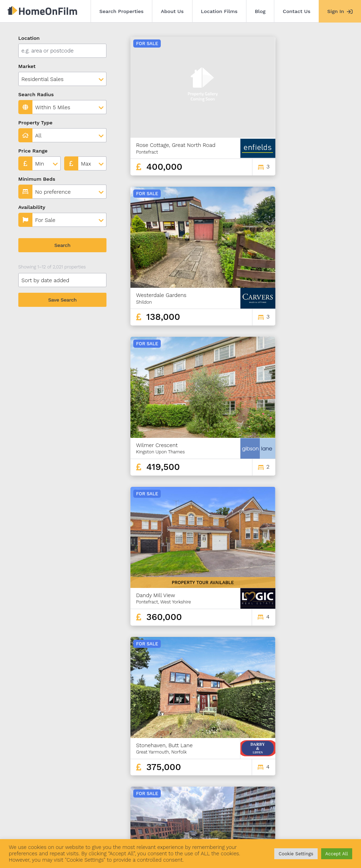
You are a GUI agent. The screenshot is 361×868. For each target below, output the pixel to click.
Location (29, 38)
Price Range (33, 151)
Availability (32, 207)
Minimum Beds (37, 179)
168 (318, 776)
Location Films (219, 11)
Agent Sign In (205, 829)
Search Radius (36, 94)
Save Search (62, 300)
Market (27, 66)
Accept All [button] (337, 854)
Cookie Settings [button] (296, 854)
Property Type (35, 123)
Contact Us (296, 11)
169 (331, 776)
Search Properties (122, 11)
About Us (172, 11)
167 (306, 776)
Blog (260, 11)
